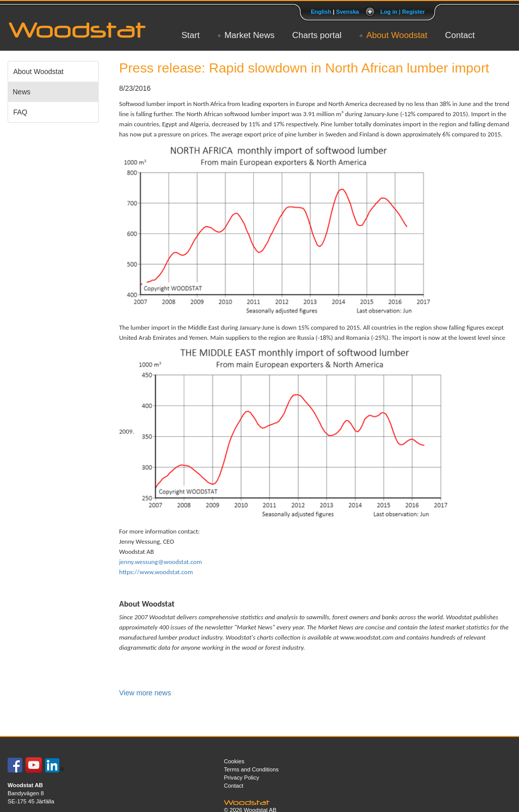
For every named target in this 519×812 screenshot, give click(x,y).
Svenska (347, 12)
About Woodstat (397, 35)
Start (191, 35)
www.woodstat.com (367, 637)
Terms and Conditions (251, 769)
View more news (145, 693)
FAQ (20, 112)
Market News (250, 35)
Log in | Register (402, 12)
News (22, 92)
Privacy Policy (242, 778)
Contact (460, 35)
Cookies (234, 761)
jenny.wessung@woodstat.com (160, 562)
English (321, 12)
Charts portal (317, 35)
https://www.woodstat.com (156, 572)
